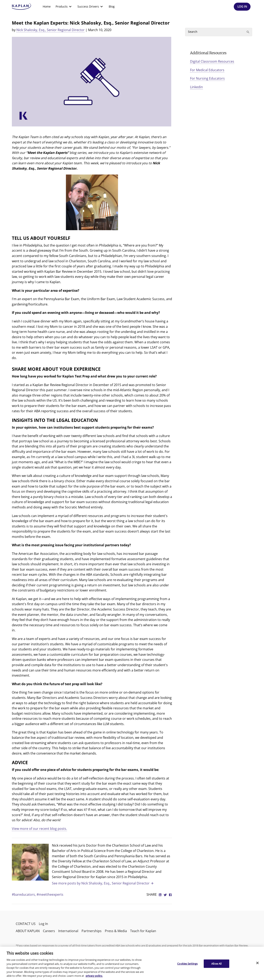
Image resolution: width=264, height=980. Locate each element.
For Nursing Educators (207, 78)
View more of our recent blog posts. (39, 829)
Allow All (216, 963)
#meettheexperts (50, 894)
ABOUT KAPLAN (28, 931)
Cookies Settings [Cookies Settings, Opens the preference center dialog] (187, 963)
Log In (43, 924)
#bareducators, (24, 894)
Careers (49, 931)
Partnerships (92, 931)
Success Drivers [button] (91, 7)
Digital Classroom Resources (212, 61)
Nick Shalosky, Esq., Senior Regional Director (50, 30)
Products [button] (64, 7)
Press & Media (116, 931)
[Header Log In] (242, 7)
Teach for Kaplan (143, 931)
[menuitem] (47, 7)
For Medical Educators (207, 70)
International (68, 931)
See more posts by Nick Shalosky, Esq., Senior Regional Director (103, 883)
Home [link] (47, 6)
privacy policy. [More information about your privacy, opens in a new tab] (94, 976)
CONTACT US (26, 924)
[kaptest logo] (22, 7)
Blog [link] (112, 6)
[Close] (257, 963)
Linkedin (196, 87)
